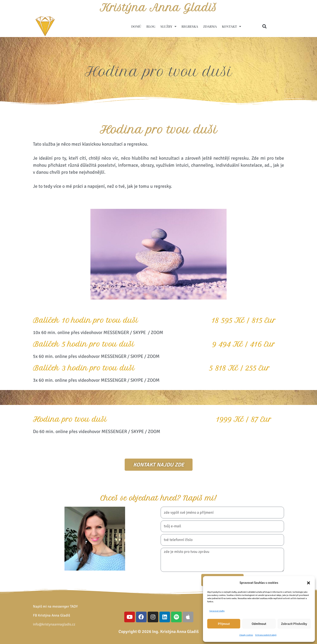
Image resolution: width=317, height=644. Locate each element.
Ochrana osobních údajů (266, 635)
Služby (168, 27)
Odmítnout (259, 624)
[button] (308, 583)
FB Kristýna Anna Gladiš (51, 615)
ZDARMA (210, 26)
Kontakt (231, 27)
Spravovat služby (217, 611)
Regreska (190, 26)
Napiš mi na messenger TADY (55, 606)
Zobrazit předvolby (294, 624)
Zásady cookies (246, 635)
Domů (136, 26)
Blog (151, 26)
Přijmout (224, 624)
